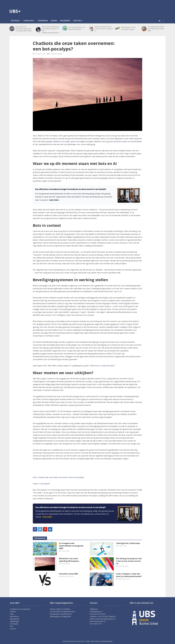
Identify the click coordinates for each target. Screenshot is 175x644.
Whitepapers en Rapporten (60, 616)
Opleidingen (15, 621)
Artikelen (15, 21)
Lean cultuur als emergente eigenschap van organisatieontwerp (24, 29)
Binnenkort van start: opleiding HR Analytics (69, 560)
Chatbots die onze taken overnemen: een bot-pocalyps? (61, 477)
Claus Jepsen (45, 484)
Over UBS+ (77, 21)
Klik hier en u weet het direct (103, 366)
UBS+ (15, 11)
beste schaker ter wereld (126, 141)
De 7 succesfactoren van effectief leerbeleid (77, 28)
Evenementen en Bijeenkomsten (62, 611)
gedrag (36, 327)
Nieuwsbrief (65, 21)
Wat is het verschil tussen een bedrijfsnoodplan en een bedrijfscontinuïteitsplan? (51, 30)
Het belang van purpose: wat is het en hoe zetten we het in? (129, 561)
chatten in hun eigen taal (63, 141)
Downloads (29, 21)
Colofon (13, 611)
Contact (13, 629)
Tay (115, 291)
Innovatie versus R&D (69, 574)
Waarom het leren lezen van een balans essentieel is (104, 29)
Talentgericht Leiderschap (128, 543)
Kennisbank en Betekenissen (61, 614)
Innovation (93, 496)
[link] (87, 514)
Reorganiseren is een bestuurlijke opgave (129, 28)
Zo (121, 291)
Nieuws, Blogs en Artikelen (60, 609)
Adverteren (14, 616)
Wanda (114, 303)
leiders (117, 327)
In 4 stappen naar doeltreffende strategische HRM (71, 546)
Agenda (54, 21)
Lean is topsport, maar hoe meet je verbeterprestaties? (129, 575)
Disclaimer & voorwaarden (20, 609)
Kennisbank (43, 21)
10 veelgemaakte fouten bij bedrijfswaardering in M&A (156, 29)
